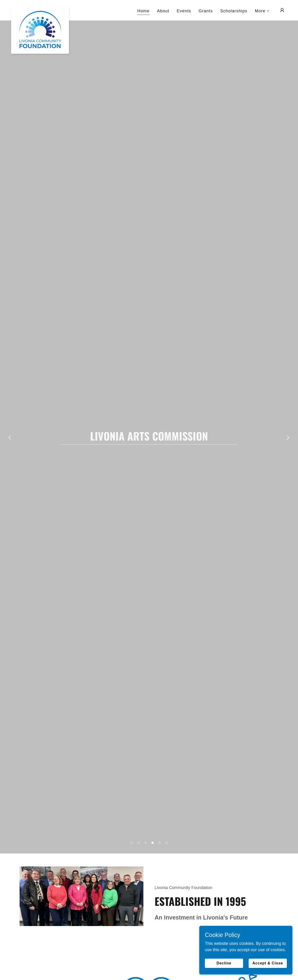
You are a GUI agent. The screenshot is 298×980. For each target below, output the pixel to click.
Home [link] (144, 11)
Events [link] (184, 11)
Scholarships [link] (234, 11)
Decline (224, 963)
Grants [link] (206, 11)
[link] (40, 9)
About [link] (163, 11)
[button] (262, 11)
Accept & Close (268, 963)
